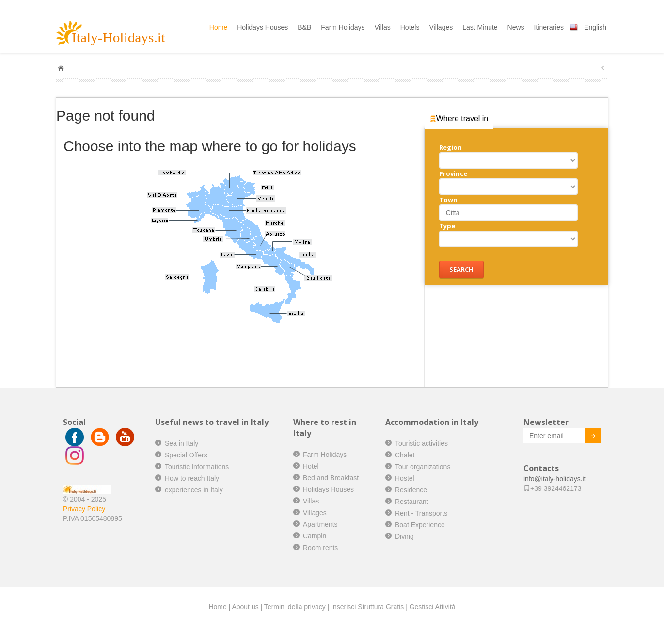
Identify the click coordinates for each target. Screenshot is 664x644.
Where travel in (459, 118)
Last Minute (480, 27)
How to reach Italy (192, 478)
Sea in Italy (182, 443)
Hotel (311, 466)
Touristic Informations (197, 467)
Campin (315, 536)
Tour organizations (423, 467)
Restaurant (411, 502)
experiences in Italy (194, 490)
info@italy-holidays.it (555, 479)
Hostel (405, 478)
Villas (383, 27)
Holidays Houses (262, 27)
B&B (304, 27)
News (516, 27)
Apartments (320, 524)
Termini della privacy (295, 607)
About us (245, 607)
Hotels (410, 27)
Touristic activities (421, 443)
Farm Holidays (343, 27)
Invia (586, 437)
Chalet (405, 455)
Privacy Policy (84, 509)
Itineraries (549, 27)
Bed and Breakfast (331, 478)
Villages (441, 27)
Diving (404, 536)
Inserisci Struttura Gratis (367, 607)
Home (218, 27)
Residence (411, 490)
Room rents (320, 548)
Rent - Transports (421, 513)
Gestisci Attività (433, 607)
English (595, 27)
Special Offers (186, 455)
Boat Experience (420, 525)
